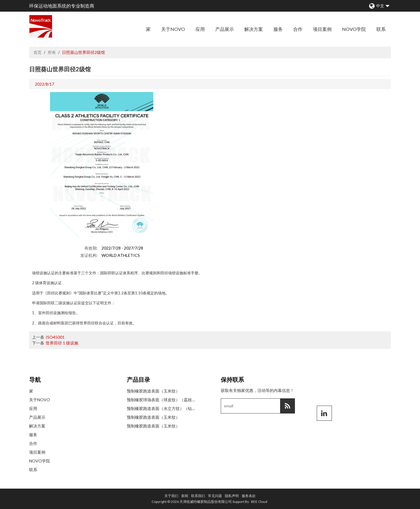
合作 (298, 29)
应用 (200, 29)
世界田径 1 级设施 (62, 343)
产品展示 (225, 29)
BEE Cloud (259, 502)
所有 (52, 52)
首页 (38, 52)
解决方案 (254, 29)
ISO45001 (55, 337)
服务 (278, 29)
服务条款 (249, 496)
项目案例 (322, 29)
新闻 (185, 496)
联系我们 (198, 496)
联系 (381, 29)
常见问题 (215, 496)
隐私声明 (232, 496)
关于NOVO (173, 29)
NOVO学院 (354, 29)
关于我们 (171, 496)
